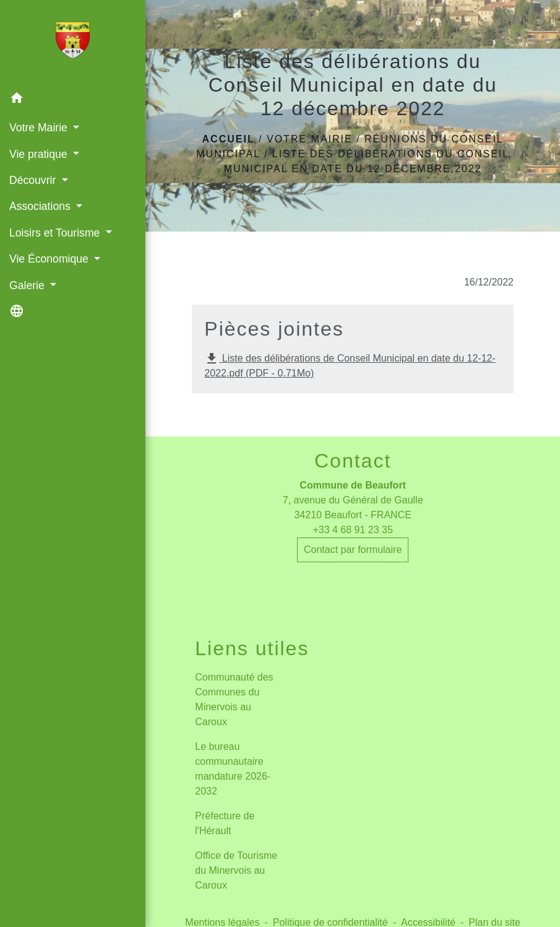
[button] (73, 100)
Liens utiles (252, 648)
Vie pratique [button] (40, 154)
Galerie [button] (28, 285)
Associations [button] (41, 206)
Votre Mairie (310, 139)
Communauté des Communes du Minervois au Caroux (234, 699)
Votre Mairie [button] (40, 128)
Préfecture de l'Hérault (225, 823)
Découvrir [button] (34, 180)
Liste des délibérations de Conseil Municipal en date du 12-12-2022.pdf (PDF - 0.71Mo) (350, 365)
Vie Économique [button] (50, 259)
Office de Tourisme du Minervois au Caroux (236, 870)
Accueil (229, 139)
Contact (353, 461)
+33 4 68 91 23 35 (352, 530)
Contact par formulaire (353, 550)
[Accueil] (72, 43)
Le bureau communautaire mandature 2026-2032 (233, 769)
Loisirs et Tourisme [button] (56, 233)
